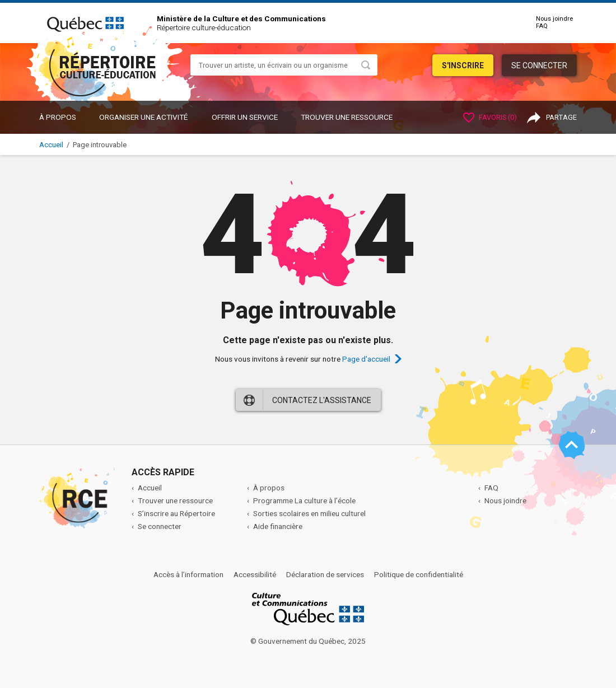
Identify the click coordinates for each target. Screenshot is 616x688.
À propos (58, 117)
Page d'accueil (366, 359)
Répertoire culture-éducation (204, 27)
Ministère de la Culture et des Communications (241, 18)
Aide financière (278, 526)
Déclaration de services (325, 574)
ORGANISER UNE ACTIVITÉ (143, 117)
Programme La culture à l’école (304, 500)
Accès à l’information (188, 574)
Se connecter (539, 65)
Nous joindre (554, 19)
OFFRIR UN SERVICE (245, 117)
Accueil (51, 145)
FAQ (542, 26)
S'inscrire (463, 65)
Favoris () (490, 117)
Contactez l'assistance (322, 400)
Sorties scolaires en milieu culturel (309, 513)
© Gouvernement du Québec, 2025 (308, 641)
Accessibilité (255, 574)
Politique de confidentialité (419, 574)
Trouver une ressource (347, 117)
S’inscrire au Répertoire (176, 513)
